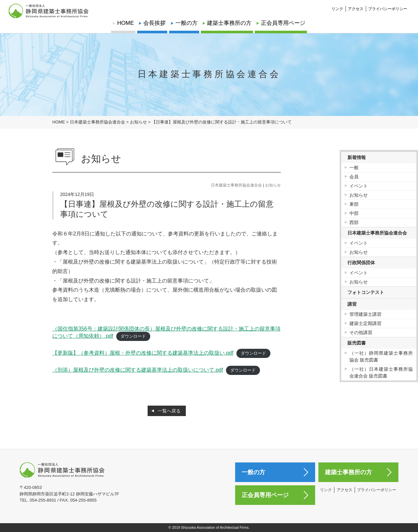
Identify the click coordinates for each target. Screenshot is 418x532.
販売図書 (357, 343)
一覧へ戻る (169, 411)
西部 (354, 222)
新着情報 (357, 157)
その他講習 (361, 332)
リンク (337, 5)
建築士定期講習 (365, 323)
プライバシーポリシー (388, 5)
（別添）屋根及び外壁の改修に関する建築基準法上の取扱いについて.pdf (138, 370)
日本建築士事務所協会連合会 (236, 185)
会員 (354, 177)
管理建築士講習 (365, 314)
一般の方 (186, 23)
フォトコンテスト (366, 292)
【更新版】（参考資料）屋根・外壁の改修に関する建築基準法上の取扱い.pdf (143, 353)
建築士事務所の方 (229, 23)
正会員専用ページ (283, 23)
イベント (359, 186)
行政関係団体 (361, 263)
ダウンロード (133, 336)
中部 (354, 213)
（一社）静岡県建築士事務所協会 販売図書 (381, 356)
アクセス (356, 5)
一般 (354, 168)
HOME (126, 23)
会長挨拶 (154, 23)
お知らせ (273, 185)
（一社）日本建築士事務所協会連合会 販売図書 (381, 372)
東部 (354, 204)
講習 (352, 304)
